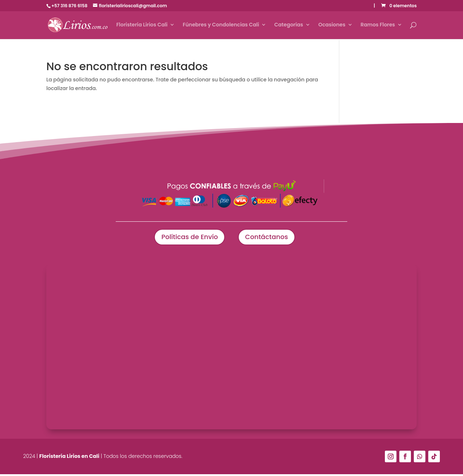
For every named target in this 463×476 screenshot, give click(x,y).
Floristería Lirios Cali (142, 26)
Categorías (289, 26)
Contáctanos (270, 238)
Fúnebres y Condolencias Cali (221, 26)
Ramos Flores (378, 26)
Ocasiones (332, 26)
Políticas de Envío (186, 238)
